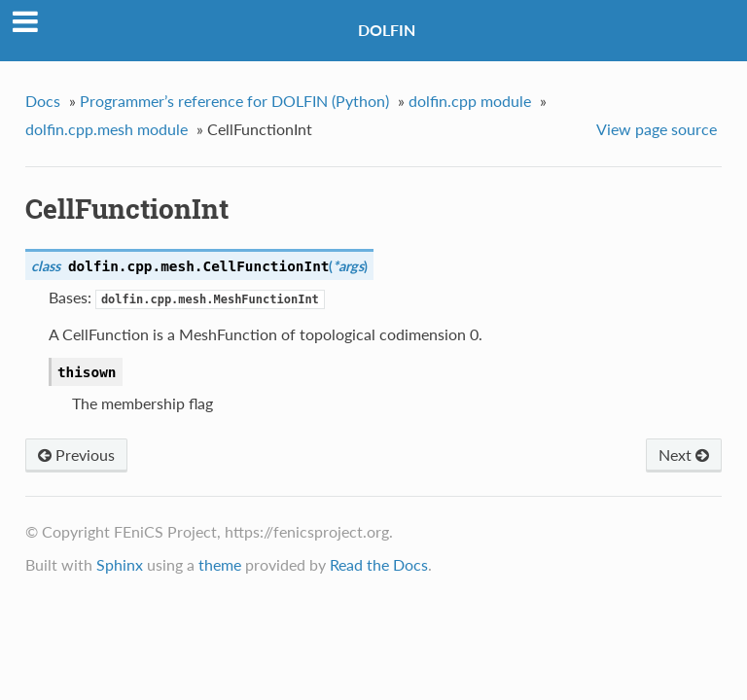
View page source (657, 129)
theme (220, 564)
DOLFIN (387, 30)
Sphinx (120, 564)
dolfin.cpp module (470, 101)
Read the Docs (379, 564)
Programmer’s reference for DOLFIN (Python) (234, 101)
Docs (43, 101)
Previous (76, 455)
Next (684, 455)
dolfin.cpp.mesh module (107, 129)
